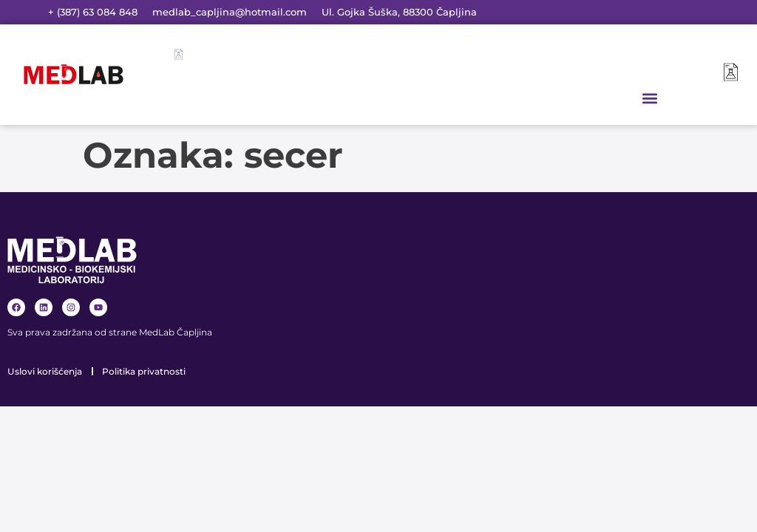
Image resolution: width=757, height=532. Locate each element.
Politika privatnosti (144, 371)
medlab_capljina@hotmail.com (230, 12)
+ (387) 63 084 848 (93, 12)
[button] (650, 98)
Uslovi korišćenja (45, 371)
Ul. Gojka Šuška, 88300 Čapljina (399, 12)
